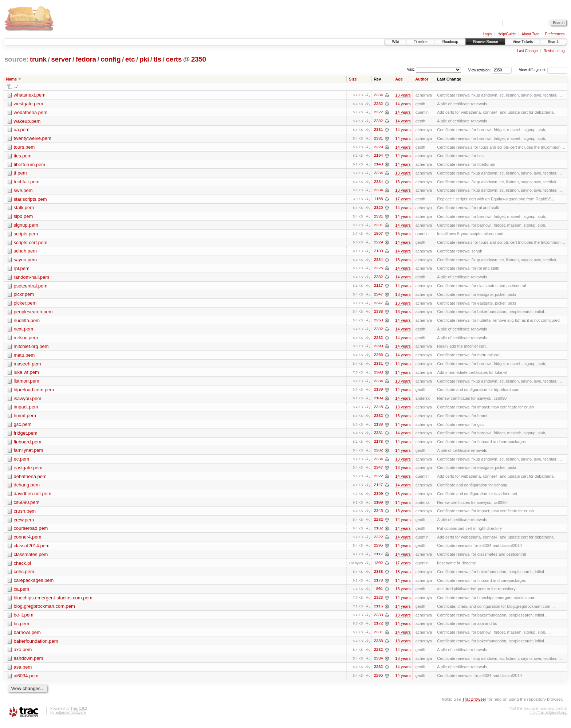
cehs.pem (24, 576)
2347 (378, 296)
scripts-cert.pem (31, 244)
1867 (378, 235)
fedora (86, 59)
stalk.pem (24, 209)
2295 (378, 550)
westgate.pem (29, 104)
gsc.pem (23, 427)
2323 (378, 602)
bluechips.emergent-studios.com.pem (53, 602)
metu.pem (24, 357)
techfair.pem (27, 182)
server (61, 59)
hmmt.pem (25, 418)
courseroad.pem (31, 532)
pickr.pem (24, 296)
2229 (378, 148)
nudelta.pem (27, 322)
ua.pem (22, 130)
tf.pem (20, 174)
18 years (403, 594)
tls (157, 59)
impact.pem (26, 410)
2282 (378, 104)
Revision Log (554, 51)
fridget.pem (26, 436)
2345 (378, 410)
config (111, 59)
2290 (378, 349)
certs (174, 59)
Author (422, 79)
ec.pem (22, 462)
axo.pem (23, 655)
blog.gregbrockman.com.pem (44, 611)
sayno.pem (25, 261)
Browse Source (485, 42)
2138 (378, 427)
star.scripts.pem (30, 200)
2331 (378, 130)
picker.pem (25, 305)
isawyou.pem (28, 401)
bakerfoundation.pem (36, 646)
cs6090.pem (27, 506)
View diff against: (543, 70)
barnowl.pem (27, 637)
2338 (378, 314)
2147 (378, 489)
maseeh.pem (27, 366)
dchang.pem (27, 488)
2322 (378, 113)
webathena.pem (31, 112)
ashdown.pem (29, 663)
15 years (403, 235)
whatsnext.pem (30, 95)
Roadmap (450, 42)
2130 (378, 253)
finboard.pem (28, 445)
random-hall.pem (32, 279)
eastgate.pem (28, 471)
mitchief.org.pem (31, 349)
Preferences (555, 34)
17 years (403, 200)
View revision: (480, 70)
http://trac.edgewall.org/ (548, 718)
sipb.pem (23, 217)
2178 (378, 445)
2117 (378, 287)
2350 (199, 59)
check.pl (23, 567)
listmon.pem (27, 383)
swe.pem (23, 191)
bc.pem (22, 628)
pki (144, 59)
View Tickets (523, 42)
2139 (378, 392)
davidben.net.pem (33, 497)
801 (379, 594)
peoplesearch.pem (33, 314)
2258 (378, 322)
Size (353, 79)
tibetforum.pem (30, 165)
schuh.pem (25, 252)
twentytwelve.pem (33, 139)
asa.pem (23, 672)
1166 (378, 200)
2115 (378, 611)
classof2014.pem (32, 550)
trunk (38, 59)
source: (16, 59)
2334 (378, 95)
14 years (403, 104)
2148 (378, 165)
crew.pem (24, 523)
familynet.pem (29, 453)
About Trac (530, 34)
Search (554, 42)
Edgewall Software (70, 718)
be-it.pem (24, 620)
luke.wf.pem (26, 375)
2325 (378, 209)
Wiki (395, 42)
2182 (378, 532)
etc (130, 59)
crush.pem (25, 515)
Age (399, 79)
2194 (378, 156)
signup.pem (26, 226)
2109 (378, 401)
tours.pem (24, 147)
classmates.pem (31, 558)
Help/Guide (507, 34)
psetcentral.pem (31, 287)
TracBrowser (474, 704)
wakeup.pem (27, 121)
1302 (378, 567)
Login (487, 34)
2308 (378, 375)
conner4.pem (28, 541)
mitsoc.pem (26, 340)
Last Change (527, 51)
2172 (378, 629)
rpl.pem (22, 270)
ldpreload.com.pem (34, 392)
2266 (378, 357)
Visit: (411, 69)
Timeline (420, 42)
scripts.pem (26, 235)
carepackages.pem (34, 585)
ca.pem (22, 593)
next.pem (23, 331)
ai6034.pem (26, 681)
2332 (378, 419)
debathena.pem (30, 480)
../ (16, 87)
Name (12, 79)
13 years (403, 95)
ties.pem (23, 156)
